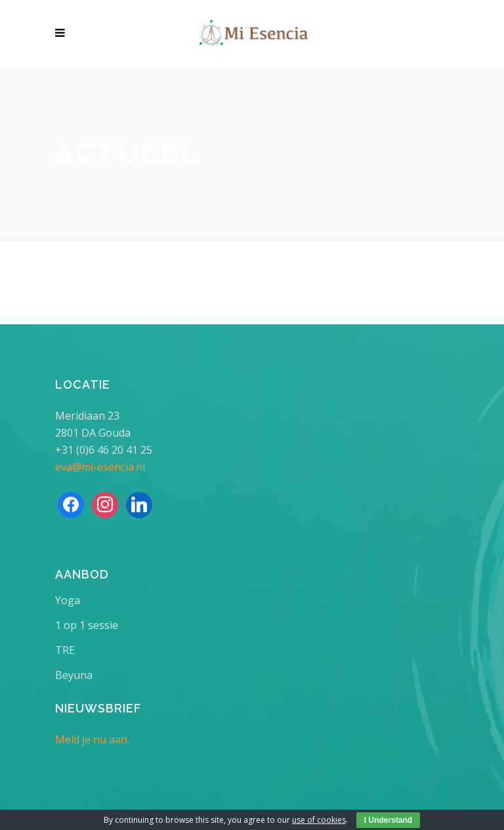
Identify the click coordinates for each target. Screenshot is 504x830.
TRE (65, 650)
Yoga (68, 600)
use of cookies (319, 820)
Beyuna (74, 675)
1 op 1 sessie (87, 625)
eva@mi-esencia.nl (100, 467)
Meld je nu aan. (92, 739)
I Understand (388, 820)
